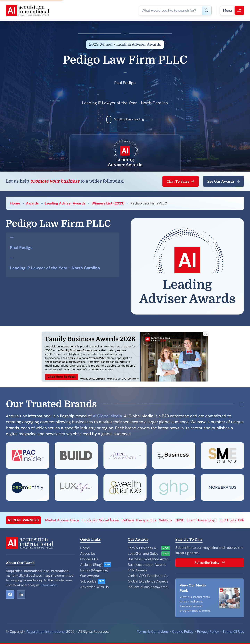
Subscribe (88, 581)
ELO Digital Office (234, 520)
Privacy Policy (208, 631)
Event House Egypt (202, 520)
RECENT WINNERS (23, 520)
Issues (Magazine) (94, 570)
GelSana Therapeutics (139, 520)
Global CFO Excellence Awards (149, 576)
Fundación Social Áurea (100, 520)
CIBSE (179, 520)
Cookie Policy (183, 631)
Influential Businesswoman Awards (149, 587)
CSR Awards (137, 570)
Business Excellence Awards (149, 559)
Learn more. (50, 585)
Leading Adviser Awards (65, 203)
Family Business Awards (144, 548)
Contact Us (89, 559)
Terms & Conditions (153, 631)
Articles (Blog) (91, 565)
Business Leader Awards (147, 565)
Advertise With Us (94, 587)
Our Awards (90, 576)
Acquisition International (46, 631)
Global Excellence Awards (148, 581)
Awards (32, 203)
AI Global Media (107, 416)
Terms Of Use (233, 631)
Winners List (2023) (108, 203)
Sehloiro (165, 520)
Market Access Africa (62, 520)
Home (15, 203)
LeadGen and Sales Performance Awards (144, 553)
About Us (88, 553)
